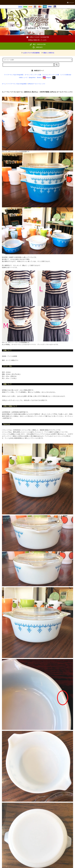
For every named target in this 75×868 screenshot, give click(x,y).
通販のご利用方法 (48, 53)
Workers (39, 78)
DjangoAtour (32, 78)
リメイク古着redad (66, 75)
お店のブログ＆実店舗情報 (30, 53)
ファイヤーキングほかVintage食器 (14, 75)
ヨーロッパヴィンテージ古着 (33, 75)
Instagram (47, 78)
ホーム (4, 84)
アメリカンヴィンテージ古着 (51, 75)
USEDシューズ (23, 78)
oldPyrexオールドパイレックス (36, 84)
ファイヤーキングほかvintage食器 (17, 84)
